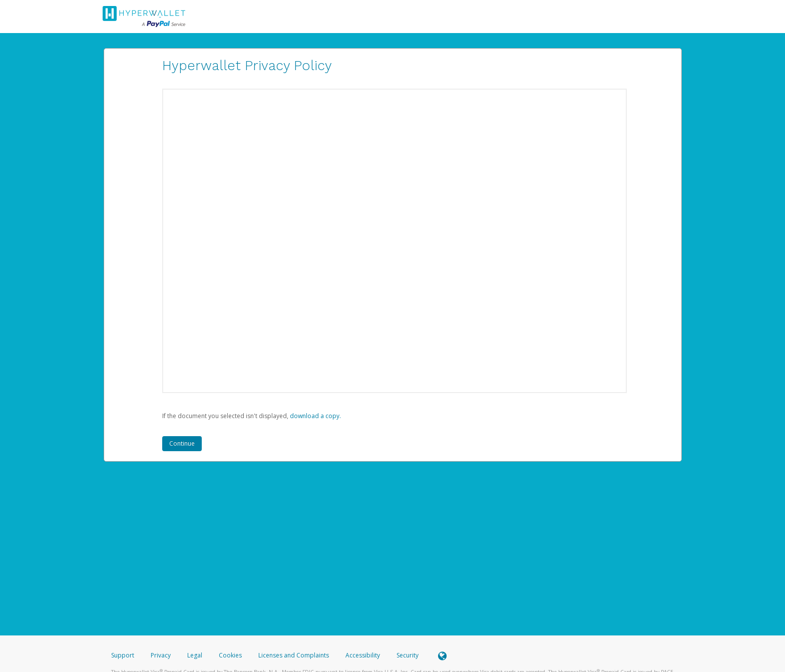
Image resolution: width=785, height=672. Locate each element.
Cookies (230, 655)
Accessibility (363, 655)
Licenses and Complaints (294, 655)
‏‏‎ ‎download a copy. (315, 416)
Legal (195, 655)
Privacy (161, 655)
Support (123, 655)
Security (408, 655)
